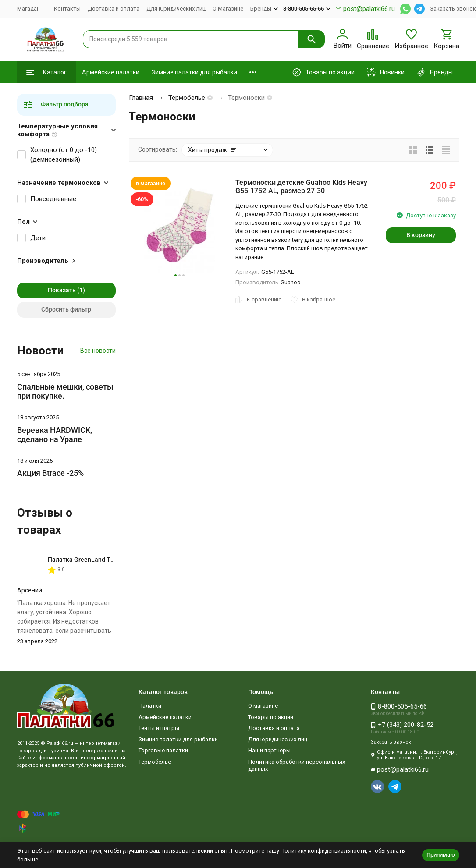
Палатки (150, 706)
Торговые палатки (163, 750)
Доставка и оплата (114, 9)
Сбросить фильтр (66, 309)
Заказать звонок (453, 9)
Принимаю (441, 855)
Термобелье (187, 98)
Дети (38, 238)
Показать (62, 290)
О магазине (263, 706)
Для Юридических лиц (176, 9)
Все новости (98, 351)
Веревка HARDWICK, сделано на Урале (55, 435)
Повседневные (53, 199)
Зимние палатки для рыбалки (194, 72)
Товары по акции (271, 717)
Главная (141, 98)
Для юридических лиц (278, 739)
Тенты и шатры (159, 728)
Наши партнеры (269, 750)
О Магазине (228, 9)
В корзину (421, 235)
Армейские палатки (111, 72)
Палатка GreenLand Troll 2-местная (100, 560)
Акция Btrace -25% (50, 473)
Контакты (67, 9)
